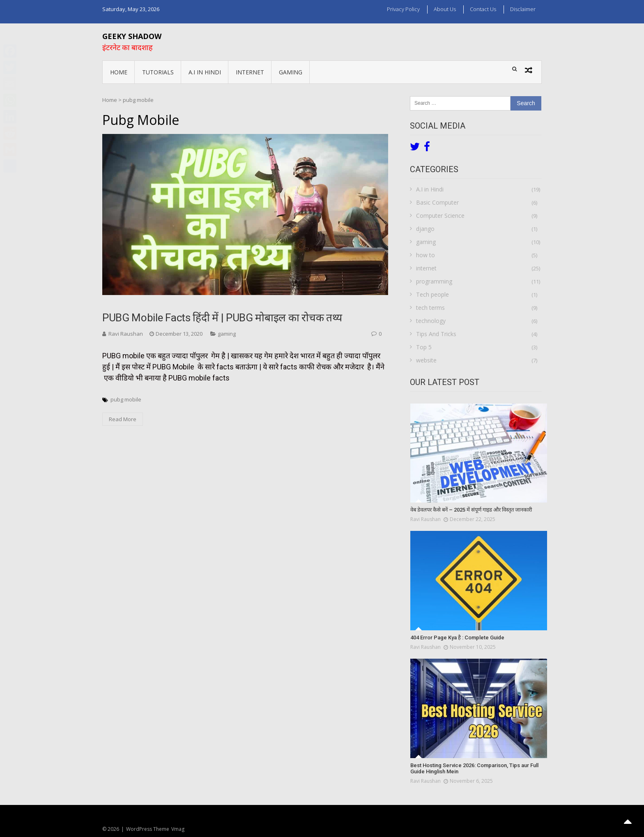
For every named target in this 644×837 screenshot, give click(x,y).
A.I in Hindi (205, 72)
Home (119, 72)
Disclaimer (523, 9)
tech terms (430, 308)
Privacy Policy (403, 9)
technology (431, 321)
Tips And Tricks (436, 334)
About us (445, 9)
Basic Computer (437, 202)
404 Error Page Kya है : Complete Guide (457, 638)
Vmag (178, 829)
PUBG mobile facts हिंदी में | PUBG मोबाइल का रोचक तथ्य (222, 318)
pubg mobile (126, 399)
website (426, 360)
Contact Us (483, 9)
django (425, 229)
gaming (291, 72)
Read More (123, 419)
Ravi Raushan (126, 334)
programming (434, 281)
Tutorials (158, 72)
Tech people (432, 294)
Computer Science (440, 216)
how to (425, 255)
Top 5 (424, 347)
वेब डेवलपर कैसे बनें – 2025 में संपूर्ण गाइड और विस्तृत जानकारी (471, 510)
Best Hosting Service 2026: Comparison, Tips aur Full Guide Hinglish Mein (474, 769)
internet (250, 72)
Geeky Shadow (132, 36)
